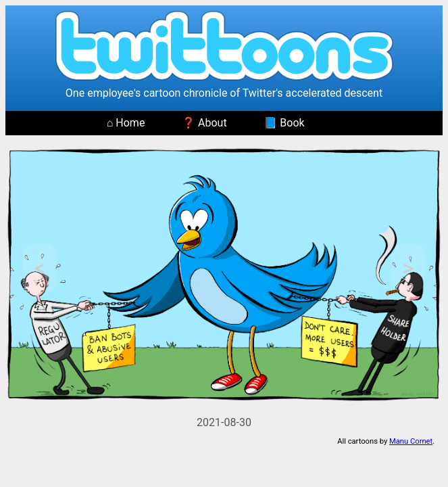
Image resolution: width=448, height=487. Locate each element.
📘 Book (284, 123)
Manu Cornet (411, 441)
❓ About (204, 123)
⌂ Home (126, 123)
